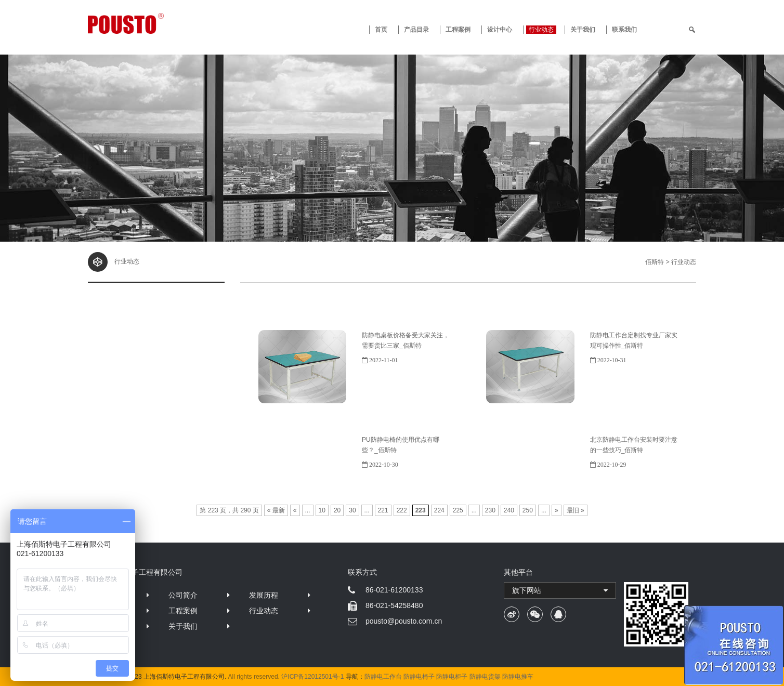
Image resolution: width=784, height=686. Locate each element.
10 (322, 510)
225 (458, 510)
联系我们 (624, 30)
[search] (692, 30)
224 (439, 510)
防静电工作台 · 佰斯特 (164, 23)
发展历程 (264, 595)
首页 (381, 30)
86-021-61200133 (394, 590)
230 (490, 510)
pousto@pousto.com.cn (404, 621)
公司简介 (183, 595)
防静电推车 (518, 677)
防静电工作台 (383, 677)
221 (383, 510)
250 (528, 510)
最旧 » (576, 510)
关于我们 (583, 30)
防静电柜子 (452, 677)
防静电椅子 (419, 677)
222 (402, 510)
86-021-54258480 (394, 605)
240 (509, 510)
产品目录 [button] (416, 30)
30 (352, 510)
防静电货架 (485, 677)
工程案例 (458, 30)
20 (337, 510)
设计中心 (500, 30)
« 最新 (276, 510)
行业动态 (541, 30)
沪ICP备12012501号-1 (312, 677)
